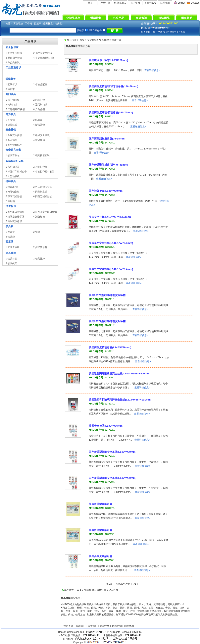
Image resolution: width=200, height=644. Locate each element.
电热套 (58, 24)
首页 (90, 3)
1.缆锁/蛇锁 (12, 187)
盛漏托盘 (48, 24)
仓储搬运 (141, 18)
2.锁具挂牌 (39, 259)
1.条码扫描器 (13, 167)
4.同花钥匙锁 (40, 192)
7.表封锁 (10, 201)
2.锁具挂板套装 (41, 155)
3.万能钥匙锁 (13, 192)
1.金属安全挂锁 (14, 135)
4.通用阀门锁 (40, 105)
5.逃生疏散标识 (14, 221)
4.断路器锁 (39, 125)
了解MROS (150, 3)
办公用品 (119, 18)
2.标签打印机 (40, 167)
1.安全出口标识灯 (15, 212)
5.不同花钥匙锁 (14, 196)
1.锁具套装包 (13, 155)
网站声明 (117, 626)
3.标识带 (10, 89)
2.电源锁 (38, 120)
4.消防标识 (39, 217)
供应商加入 (120, 3)
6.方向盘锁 (39, 109)
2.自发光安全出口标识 (45, 212)
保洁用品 (164, 18)
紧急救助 (187, 18)
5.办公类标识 (13, 63)
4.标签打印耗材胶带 (44, 172)
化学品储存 (73, 18)
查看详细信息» (152, 70)
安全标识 (92, 40)
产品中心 (105, 3)
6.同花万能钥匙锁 (43, 196)
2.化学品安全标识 (43, 53)
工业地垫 (18, 24)
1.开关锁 (10, 120)
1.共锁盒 (10, 232)
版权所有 (136, 632)
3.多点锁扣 (11, 140)
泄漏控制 (96, 18)
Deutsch (195, 3)
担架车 (38, 24)
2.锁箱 (37, 232)
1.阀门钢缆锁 (13, 100)
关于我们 (93, 626)
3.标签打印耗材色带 (16, 172)
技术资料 (135, 3)
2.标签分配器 (40, 84)
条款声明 (105, 626)
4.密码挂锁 (39, 140)
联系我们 (165, 3)
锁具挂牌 (104, 40)
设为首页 (68, 626)
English (181, 3)
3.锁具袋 (10, 237)
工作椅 (28, 24)
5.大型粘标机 (13, 176)
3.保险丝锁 (11, 125)
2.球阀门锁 (39, 100)
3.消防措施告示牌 (15, 217)
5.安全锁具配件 (14, 145)
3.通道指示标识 (14, 58)
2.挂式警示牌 (40, 247)
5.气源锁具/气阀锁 (15, 109)
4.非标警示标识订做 (44, 58)
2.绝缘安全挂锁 (41, 135)
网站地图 (129, 626)
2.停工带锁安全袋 (43, 187)
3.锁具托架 (11, 263)
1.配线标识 (11, 84)
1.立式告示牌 (13, 247)
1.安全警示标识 (14, 53)
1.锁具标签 (11, 259)
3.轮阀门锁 (11, 105)
